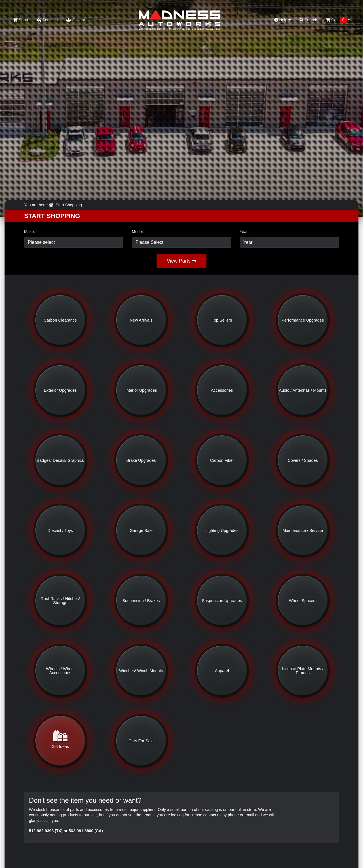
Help (283, 20)
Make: (29, 232)
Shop (21, 20)
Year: (244, 232)
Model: (138, 232)
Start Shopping (69, 205)
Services (47, 20)
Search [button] (308, 20)
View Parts (181, 261)
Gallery (75, 20)
